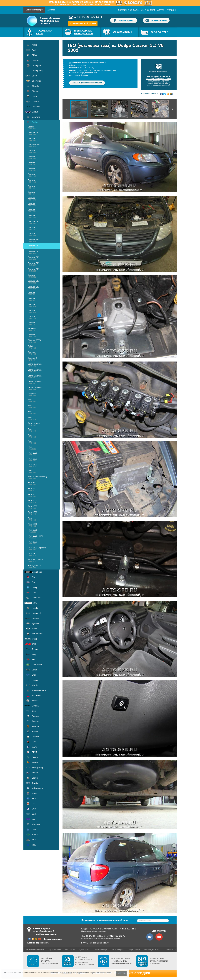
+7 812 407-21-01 (128, 929)
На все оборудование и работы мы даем (122, 961)
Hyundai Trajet (55, 949)
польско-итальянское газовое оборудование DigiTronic (159, 80)
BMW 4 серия (118, 949)
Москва (51, 10)
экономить (105, 920)
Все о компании (122, 32)
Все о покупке (159, 32)
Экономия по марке (35, 949)
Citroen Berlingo (101, 949)
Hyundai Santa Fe (174, 949)
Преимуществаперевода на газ (84, 32)
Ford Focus (70, 949)
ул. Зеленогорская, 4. (46, 934)
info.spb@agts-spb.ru (99, 943)
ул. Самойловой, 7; (45, 931)
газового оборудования (96, 4)
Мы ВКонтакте (148, 10)
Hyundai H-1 (84, 949)
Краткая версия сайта (38, 943)
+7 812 (88, 17)
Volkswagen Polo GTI (153, 949)
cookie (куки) (67, 973)
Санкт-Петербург (34, 10)
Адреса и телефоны (167, 10)
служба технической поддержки (159, 961)
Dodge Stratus (134, 949)
